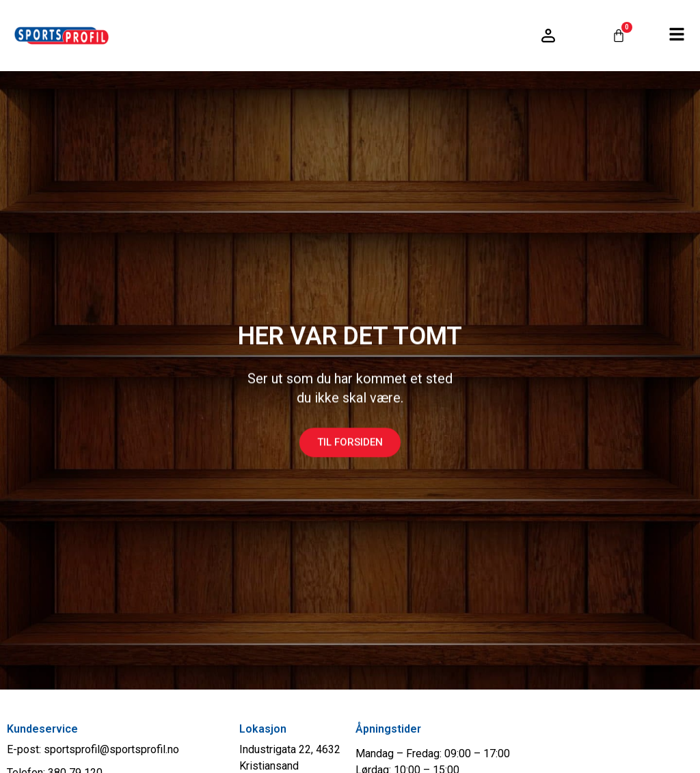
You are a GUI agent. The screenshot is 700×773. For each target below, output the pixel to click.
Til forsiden (350, 454)
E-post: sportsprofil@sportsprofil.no (93, 749)
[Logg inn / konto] (548, 36)
